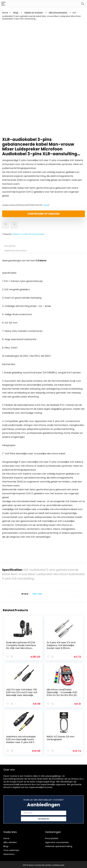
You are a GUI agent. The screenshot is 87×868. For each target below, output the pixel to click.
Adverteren (9, 853)
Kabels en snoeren (34, 13)
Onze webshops (11, 849)
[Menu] (3, 4)
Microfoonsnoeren (58, 13)
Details (46, 205)
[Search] (83, 4)
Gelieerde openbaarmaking (59, 845)
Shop (16, 13)
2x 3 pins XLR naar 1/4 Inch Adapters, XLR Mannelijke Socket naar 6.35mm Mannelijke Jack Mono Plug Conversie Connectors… (62, 648)
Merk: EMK (37, 594)
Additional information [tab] (15, 251)
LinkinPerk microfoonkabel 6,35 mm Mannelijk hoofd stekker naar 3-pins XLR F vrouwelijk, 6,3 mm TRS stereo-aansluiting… (21, 741)
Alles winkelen (10, 841)
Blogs (6, 845)
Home (5, 13)
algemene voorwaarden (57, 841)
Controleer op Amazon (43, 214)
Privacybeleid (52, 837)
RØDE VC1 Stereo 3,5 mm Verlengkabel (61, 737)
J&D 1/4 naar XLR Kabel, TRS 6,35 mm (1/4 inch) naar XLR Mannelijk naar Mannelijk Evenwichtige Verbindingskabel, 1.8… (22, 695)
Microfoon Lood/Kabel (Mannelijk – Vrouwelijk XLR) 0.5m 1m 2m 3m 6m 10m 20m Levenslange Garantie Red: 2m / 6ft (62, 695)
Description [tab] (10, 246)
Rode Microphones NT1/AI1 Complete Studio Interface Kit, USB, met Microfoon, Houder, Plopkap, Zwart (21, 647)
